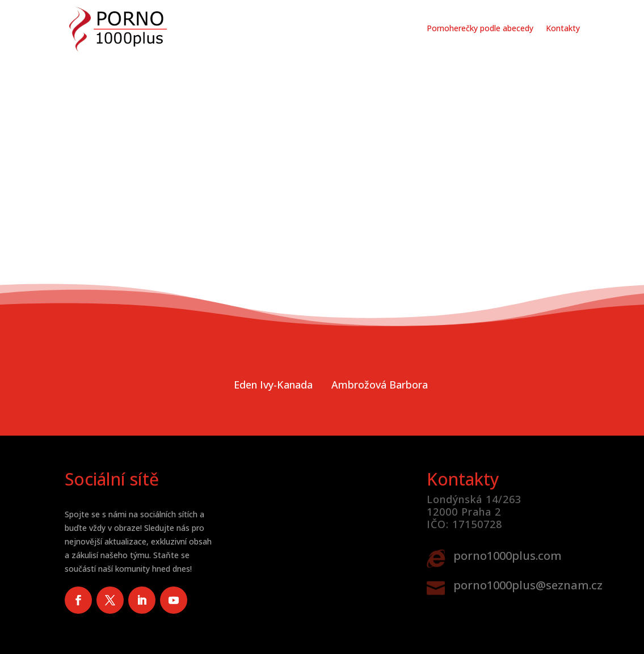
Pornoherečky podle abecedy (480, 28)
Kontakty (563, 28)
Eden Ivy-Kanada (273, 385)
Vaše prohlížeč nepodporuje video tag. (322, 161)
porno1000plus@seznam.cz (528, 585)
